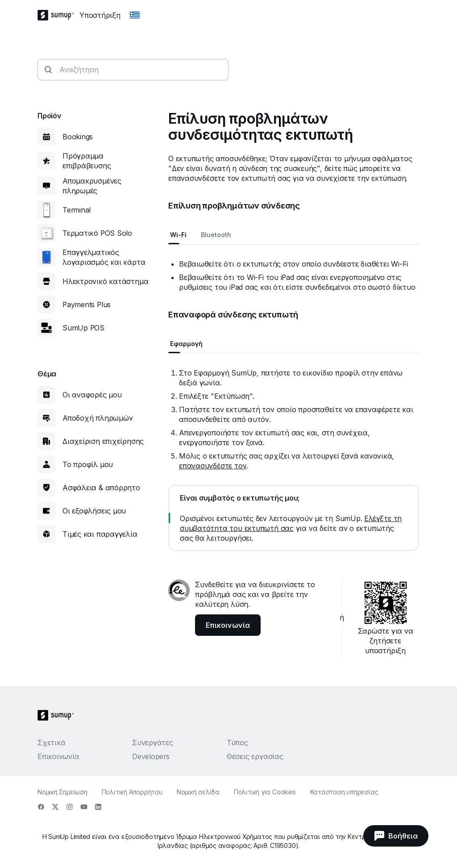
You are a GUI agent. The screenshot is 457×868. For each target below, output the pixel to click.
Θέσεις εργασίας (255, 756)
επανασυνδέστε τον (213, 466)
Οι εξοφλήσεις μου (94, 511)
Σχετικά (51, 743)
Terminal (77, 210)
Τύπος (237, 743)
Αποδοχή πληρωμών (98, 418)
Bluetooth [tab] (216, 235)
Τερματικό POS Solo (97, 233)
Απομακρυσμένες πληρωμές (92, 186)
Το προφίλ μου (88, 464)
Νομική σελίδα (198, 792)
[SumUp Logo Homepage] (58, 15)
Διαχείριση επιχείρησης (103, 441)
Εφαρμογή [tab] (186, 344)
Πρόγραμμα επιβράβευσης (87, 161)
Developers (151, 756)
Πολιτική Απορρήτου (132, 792)
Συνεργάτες (153, 743)
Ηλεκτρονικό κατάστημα (105, 281)
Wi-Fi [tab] (178, 235)
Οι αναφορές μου (92, 395)
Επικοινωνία (58, 756)
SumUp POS (83, 328)
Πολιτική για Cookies (265, 792)
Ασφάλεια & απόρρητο (101, 488)
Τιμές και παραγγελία (100, 534)
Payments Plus (87, 305)
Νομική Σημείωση (62, 792)
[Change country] (135, 15)
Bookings (78, 137)
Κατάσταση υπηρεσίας (344, 792)
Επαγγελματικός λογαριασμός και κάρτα (104, 257)
